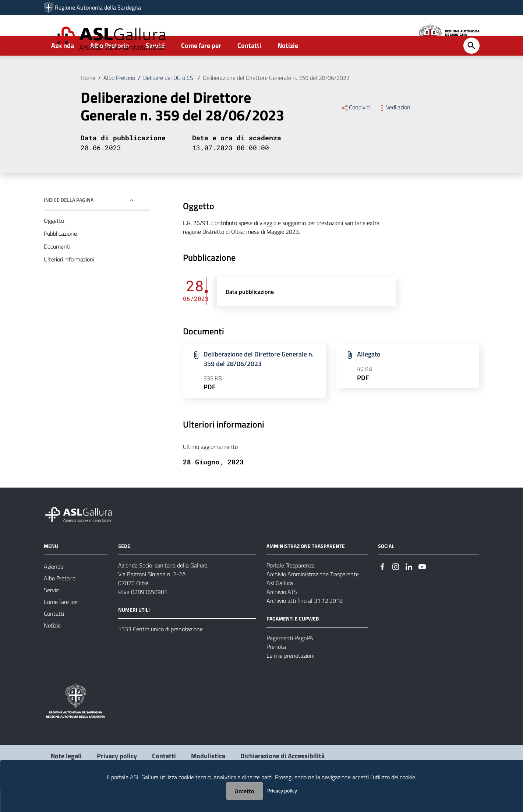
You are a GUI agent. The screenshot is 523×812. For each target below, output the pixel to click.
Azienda (63, 69)
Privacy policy (282, 790)
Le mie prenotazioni (290, 679)
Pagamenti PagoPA (290, 661)
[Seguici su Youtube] (422, 589)
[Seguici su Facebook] (382, 589)
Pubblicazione (60, 257)
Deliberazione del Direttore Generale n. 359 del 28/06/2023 (276, 101)
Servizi (155, 69)
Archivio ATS (282, 615)
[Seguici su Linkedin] (409, 589)
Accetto (244, 791)
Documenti (57, 270)
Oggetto (54, 244)
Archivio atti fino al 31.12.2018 (305, 624)
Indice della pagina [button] (69, 223)
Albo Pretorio (110, 69)
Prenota (276, 670)
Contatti (249, 69)
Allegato (369, 377)
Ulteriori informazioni (69, 282)
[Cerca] (471, 69)
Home (88, 101)
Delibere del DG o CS (169, 101)
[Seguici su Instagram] (396, 589)
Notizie (288, 69)
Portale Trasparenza (291, 588)
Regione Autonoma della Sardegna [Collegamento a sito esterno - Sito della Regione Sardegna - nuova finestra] (98, 7)
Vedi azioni (395, 130)
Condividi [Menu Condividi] (356, 130)
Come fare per (201, 69)
